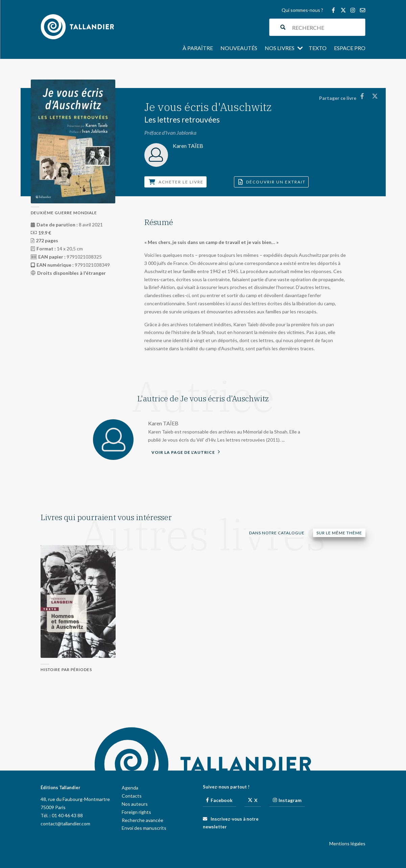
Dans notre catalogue (277, 533)
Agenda (130, 788)
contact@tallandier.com (65, 824)
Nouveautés (239, 48)
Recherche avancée (142, 820)
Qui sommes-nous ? (302, 10)
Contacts (132, 796)
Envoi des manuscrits (144, 828)
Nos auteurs (135, 804)
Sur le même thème (339, 533)
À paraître (198, 48)
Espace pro (350, 48)
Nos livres (280, 48)
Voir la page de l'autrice (186, 452)
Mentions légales (347, 843)
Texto (318, 48)
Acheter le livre (176, 182)
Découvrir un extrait (272, 182)
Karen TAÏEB (163, 423)
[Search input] (327, 27)
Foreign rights (136, 812)
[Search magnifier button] (283, 27)
